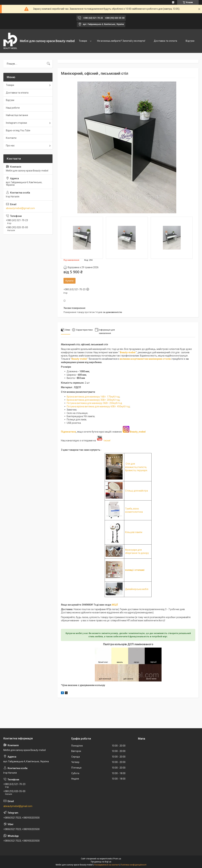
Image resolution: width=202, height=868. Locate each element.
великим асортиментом (134, 359)
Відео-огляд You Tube (18, 130)
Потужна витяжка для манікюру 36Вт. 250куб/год (94, 403)
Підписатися (68, 432)
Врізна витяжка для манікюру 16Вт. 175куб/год (93, 397)
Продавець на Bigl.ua (101, 862)
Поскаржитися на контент (107, 865)
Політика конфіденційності (134, 865)
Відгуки (190, 41)
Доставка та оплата (165, 41)
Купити (70, 281)
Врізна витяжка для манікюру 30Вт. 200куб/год (93, 400)
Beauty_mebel (138, 432)
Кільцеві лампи (134, 532)
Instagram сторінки (16, 123)
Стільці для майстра (136, 491)
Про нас (10, 146)
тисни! (103, 441)
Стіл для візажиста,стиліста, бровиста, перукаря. (136, 467)
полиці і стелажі (135, 570)
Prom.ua (117, 859)
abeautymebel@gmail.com (20, 208)
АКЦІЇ (115, 605)
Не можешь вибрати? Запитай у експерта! (121, 41)
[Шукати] (48, 64)
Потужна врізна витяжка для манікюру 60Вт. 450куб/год (98, 406)
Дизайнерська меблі (137, 589)
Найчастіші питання (17, 115)
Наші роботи (13, 108)
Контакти (11, 138)
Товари (83, 41)
